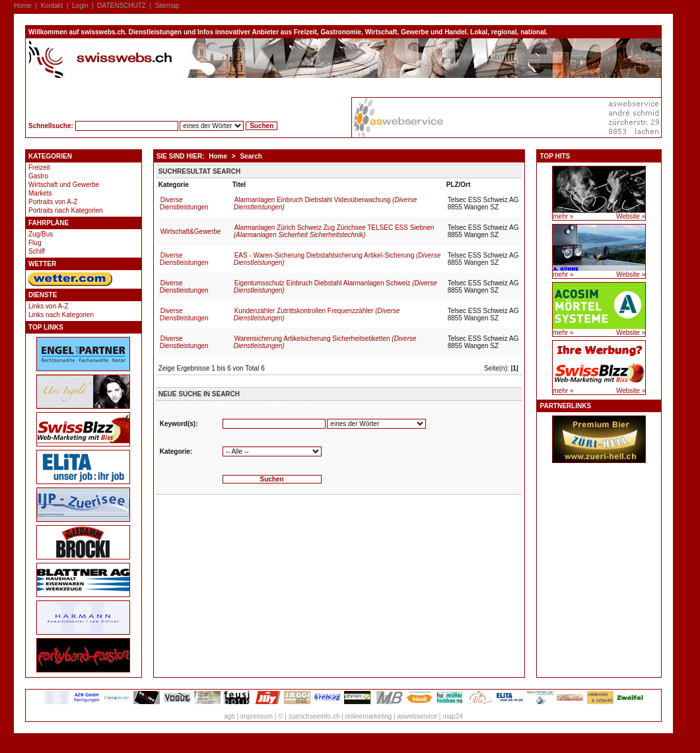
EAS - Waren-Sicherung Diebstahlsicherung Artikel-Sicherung (337, 259)
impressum (257, 716)
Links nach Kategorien (61, 315)
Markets (40, 193)
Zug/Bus (41, 234)
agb (229, 716)
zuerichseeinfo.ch (314, 716)
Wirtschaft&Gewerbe (191, 232)
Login (80, 6)
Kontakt (52, 6)
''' (376, 424)
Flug (35, 243)
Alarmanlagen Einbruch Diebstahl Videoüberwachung (326, 203)
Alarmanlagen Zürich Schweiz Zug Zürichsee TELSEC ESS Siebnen (334, 231)
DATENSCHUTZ (122, 6)
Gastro (38, 176)
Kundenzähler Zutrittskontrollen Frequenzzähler (317, 314)
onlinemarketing (369, 716)
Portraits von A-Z (53, 202)
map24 (453, 716)
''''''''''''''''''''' (272, 451)
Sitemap (167, 6)
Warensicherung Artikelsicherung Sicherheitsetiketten (325, 342)
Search (251, 156)
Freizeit (39, 167)
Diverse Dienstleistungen (184, 203)
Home (23, 6)
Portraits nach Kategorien (66, 210)
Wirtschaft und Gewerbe (64, 185)
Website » (631, 216)
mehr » (563, 216)
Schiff (37, 251)
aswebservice (417, 716)
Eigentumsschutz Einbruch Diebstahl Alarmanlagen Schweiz (335, 287)
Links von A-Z (49, 306)
